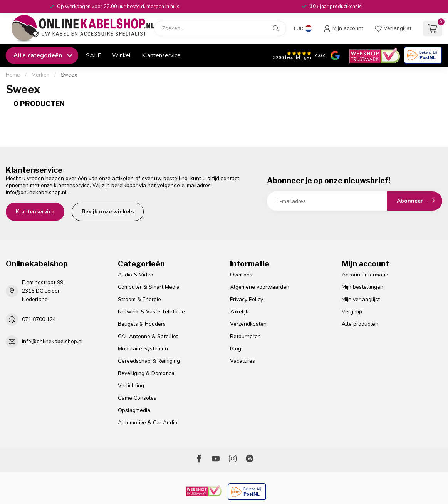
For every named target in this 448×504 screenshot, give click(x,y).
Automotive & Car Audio (148, 423)
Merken (40, 75)
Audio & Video (136, 275)
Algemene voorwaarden (260, 287)
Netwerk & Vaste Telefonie (151, 312)
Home (13, 75)
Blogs (237, 349)
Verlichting (131, 386)
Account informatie (365, 275)
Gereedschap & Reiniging (149, 361)
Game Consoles (137, 398)
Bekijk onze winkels (108, 212)
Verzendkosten (248, 324)
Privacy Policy (247, 299)
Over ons (241, 275)
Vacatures (242, 361)
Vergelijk (352, 312)
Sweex (69, 75)
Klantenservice (161, 55)
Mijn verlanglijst (361, 299)
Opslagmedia (134, 410)
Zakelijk (239, 312)
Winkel (121, 55)
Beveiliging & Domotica (146, 373)
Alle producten (360, 324)
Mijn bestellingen (362, 287)
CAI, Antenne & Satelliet (148, 336)
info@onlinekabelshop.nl (36, 192)
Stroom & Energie (139, 299)
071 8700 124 (39, 319)
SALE (93, 55)
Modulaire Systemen (143, 349)
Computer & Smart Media (149, 287)
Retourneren (245, 336)
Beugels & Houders (142, 324)
